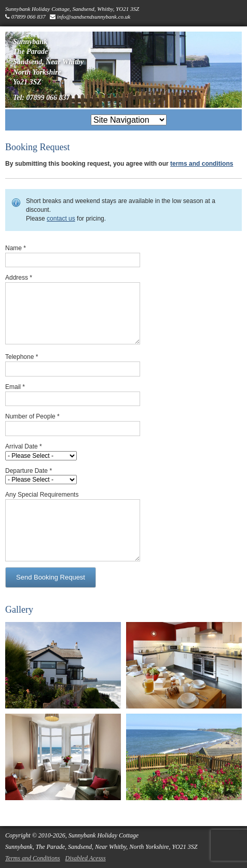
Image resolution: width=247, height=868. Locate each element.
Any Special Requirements (42, 495)
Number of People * (32, 416)
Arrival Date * (24, 446)
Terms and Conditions (33, 858)
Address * (19, 278)
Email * (15, 387)
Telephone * (22, 357)
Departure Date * (29, 471)
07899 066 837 (29, 17)
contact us (61, 219)
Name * (16, 248)
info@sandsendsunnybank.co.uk (94, 17)
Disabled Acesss (86, 858)
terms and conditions (202, 164)
